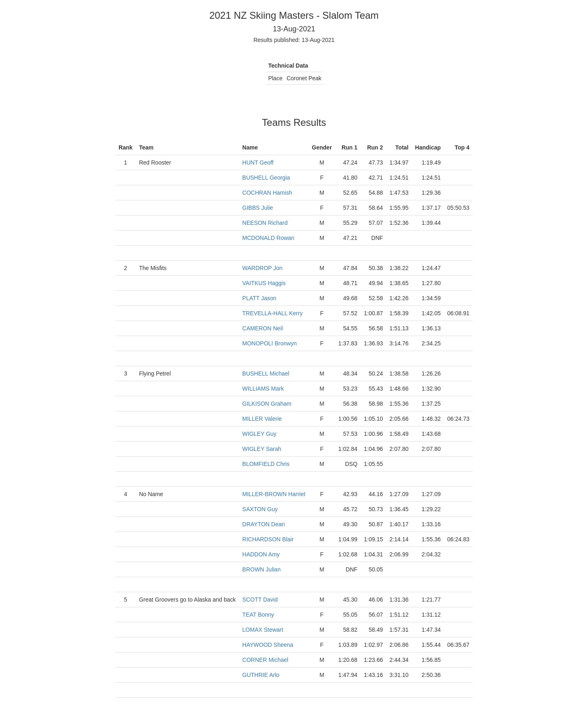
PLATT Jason (260, 298)
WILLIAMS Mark (263, 389)
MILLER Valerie (262, 419)
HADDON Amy (261, 554)
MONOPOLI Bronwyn (270, 343)
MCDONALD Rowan (269, 238)
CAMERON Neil (263, 328)
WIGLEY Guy (260, 434)
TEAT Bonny (258, 615)
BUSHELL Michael (266, 373)
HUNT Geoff (258, 163)
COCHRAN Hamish (267, 193)
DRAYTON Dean (264, 524)
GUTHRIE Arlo (261, 675)
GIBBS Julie (258, 208)
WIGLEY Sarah (262, 449)
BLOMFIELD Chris (266, 464)
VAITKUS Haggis (264, 283)
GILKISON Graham (267, 404)
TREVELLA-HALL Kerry (273, 313)
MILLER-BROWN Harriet (274, 494)
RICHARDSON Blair (268, 539)
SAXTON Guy (260, 509)
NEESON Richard (265, 223)
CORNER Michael (265, 660)
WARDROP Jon (263, 268)
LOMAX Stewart (263, 630)
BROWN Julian (262, 569)
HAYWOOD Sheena (268, 645)
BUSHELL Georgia (266, 178)
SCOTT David (260, 600)
